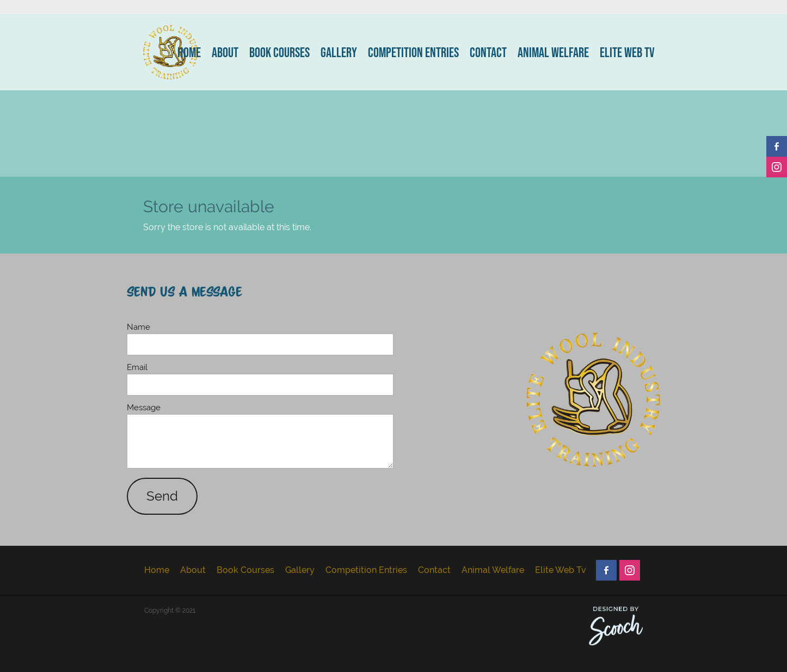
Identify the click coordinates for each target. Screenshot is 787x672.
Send (162, 496)
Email (137, 367)
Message (144, 407)
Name (139, 327)
